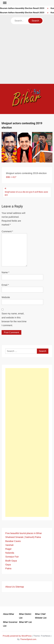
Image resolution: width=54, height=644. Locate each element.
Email (5, 285)
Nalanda (10, 553)
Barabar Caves (13, 541)
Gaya (8, 565)
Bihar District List (25, 616)
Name (5, 272)
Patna (8, 568)
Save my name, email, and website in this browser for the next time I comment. (14, 319)
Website (6, 297)
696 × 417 (11, 177)
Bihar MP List (25, 622)
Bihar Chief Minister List (41, 616)
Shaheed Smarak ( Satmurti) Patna (23, 537)
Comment (7, 231)
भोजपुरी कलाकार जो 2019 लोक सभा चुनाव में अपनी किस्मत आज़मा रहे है (26, 194)
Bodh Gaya (11, 561)
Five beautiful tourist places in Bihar (24, 533)
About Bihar (8, 614)
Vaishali (9, 545)
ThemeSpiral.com (28, 639)
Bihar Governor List (10, 624)
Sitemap (20, 587)
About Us (10, 587)
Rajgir (8, 549)
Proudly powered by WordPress (17, 636)
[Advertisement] (27, 53)
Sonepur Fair (12, 557)
